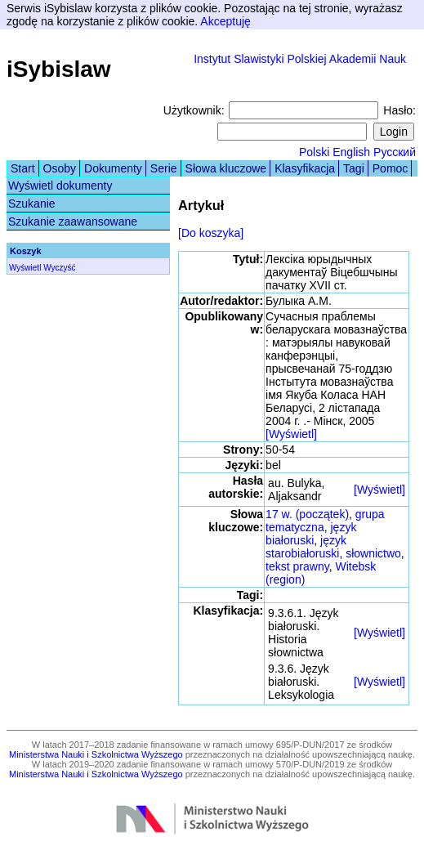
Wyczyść (59, 268)
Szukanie (32, 204)
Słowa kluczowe (226, 168)
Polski (314, 152)
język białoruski (311, 534)
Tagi (354, 168)
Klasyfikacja (305, 168)
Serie (164, 168)
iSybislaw (59, 69)
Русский (395, 152)
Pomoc (391, 168)
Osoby (60, 168)
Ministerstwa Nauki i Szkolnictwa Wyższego (96, 754)
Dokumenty (113, 168)
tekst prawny (297, 566)
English (351, 152)
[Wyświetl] (291, 434)
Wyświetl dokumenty (60, 186)
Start (23, 168)
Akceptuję (225, 21)
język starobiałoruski (306, 547)
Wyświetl (25, 268)
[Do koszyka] (211, 233)
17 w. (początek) (307, 514)
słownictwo (373, 553)
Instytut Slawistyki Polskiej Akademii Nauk (300, 59)
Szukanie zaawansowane (73, 221)
